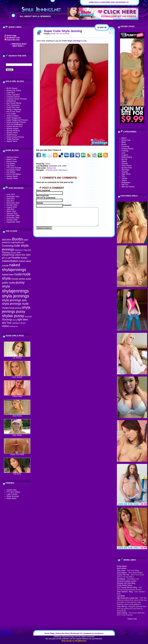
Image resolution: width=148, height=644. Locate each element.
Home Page (94, 2)
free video (26, 255)
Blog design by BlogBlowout (74, 641)
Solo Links (121, 571)
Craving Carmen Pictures (17, 99)
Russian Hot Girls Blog (126, 583)
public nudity (9, 283)
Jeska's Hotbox (13, 116)
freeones (13, 253)
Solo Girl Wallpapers (15, 124)
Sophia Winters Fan (14, 126)
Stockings (7, 320)
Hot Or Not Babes (14, 174)
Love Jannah (17, 376)
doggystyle (27, 250)
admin (48, 164)
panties (22, 279)
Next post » (18, 46)
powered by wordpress (94, 633)
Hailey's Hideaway (14, 109)
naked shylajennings (14, 267)
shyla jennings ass (14, 300)
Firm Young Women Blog (127, 587)
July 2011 (10, 201)
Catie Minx (11, 93)
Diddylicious (11, 101)
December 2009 (13, 216)
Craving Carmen (13, 97)
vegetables (16, 323)
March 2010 (11, 211)
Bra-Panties (122, 568)
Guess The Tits (123, 575)
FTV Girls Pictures (14, 168)
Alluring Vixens (12, 157)
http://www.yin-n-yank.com (127, 598)
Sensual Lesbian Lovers (127, 581)
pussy (20, 282)
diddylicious (19, 250)
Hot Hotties (11, 172)
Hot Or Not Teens (13, 112)
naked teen (8, 275)
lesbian (24, 258)
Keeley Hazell (12, 176)
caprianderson (18, 242)
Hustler (16, 258)
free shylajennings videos (12, 254)
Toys (9, 323)
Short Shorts (126, 166)
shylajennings (15, 291)
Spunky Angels (12, 129)
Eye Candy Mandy (14, 103)
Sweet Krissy (12, 135)
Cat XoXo (17, 473)
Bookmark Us (122, 2)
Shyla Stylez (11, 498)
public (29, 279)
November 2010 (13, 203)
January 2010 (12, 214)
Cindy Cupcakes (13, 95)
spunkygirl (28, 316)
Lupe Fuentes (12, 494)
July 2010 (10, 209)
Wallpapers (126, 183)
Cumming (8, 246)
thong (15, 320)
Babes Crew (11, 159)
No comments (65, 34)
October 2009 (12, 220)
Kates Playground (14, 118)
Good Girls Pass (13, 107)
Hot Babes (121, 579)
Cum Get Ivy (122, 607)
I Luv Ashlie (11, 114)
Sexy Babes (122, 573)
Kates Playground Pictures (17, 120)
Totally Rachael (13, 139)
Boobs (18, 239)
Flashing (6, 253)
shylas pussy (13, 316)
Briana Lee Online (14, 90)
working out (13, 326)
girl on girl (6, 258)
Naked (22, 261)
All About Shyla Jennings (35, 16)
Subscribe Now (107, 2)
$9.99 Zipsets (12, 88)
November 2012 (13, 197)
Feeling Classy (127, 149)
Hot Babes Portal (13, 170)
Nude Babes (122, 566)
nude (18, 274)
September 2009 (13, 222)
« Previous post (18, 44)
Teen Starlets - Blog (125, 592)
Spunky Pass (127, 168)
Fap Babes (11, 164)
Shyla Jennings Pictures (16, 122)
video (5, 326)
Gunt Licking (122, 613)
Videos (124, 180)
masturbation (10, 261)
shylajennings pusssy (12, 308)
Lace (123, 153)
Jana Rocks (17, 415)
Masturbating (127, 157)
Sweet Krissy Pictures (15, 137)
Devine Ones (12, 161)
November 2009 (13, 218)
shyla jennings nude (15, 304)
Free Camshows (13, 105)
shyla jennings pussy (16, 309)
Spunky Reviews (13, 131)
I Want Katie (17, 396)
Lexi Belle (121, 596)
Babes (124, 138)
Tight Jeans (126, 174)
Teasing (125, 172)
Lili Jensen (17, 357)
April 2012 (11, 199)
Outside (15, 279)
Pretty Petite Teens (125, 585)
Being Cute (55, 34)
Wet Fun (125, 185)
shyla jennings (15, 296)
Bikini (9, 240)
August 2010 (12, 207)
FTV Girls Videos (13, 492)
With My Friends (128, 187)
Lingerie (125, 155)
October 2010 (12, 205)
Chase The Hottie (17, 454)
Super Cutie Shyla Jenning (63, 31)
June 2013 (11, 194)
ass (4, 240)
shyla (6, 286)
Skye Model (17, 434)
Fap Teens (11, 166)
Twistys (124, 178)
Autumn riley (12, 490)
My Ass (124, 159)
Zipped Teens (12, 141)
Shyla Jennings (13, 496)
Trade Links (132, 619)
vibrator (23, 323)
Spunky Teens (12, 133)
